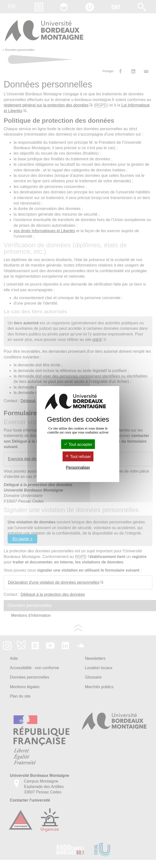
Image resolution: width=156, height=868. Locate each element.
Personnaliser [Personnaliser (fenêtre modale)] (78, 467)
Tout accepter (78, 444)
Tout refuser (78, 457)
